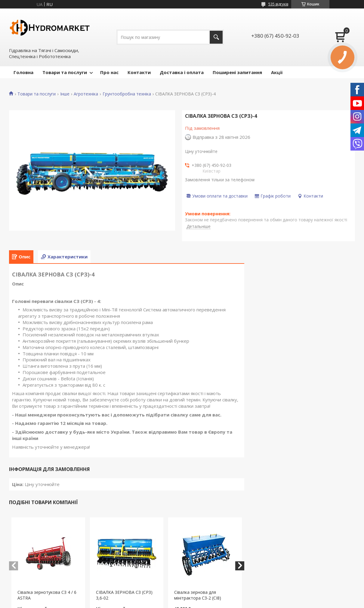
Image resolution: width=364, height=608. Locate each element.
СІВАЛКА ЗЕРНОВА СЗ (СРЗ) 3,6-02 (124, 595)
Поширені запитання (237, 72)
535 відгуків (278, 4)
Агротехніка (86, 94)
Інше (65, 94)
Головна (23, 72)
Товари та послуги (65, 72)
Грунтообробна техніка (127, 94)
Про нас (109, 72)
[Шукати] (216, 37)
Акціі (277, 72)
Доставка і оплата (182, 72)
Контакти (139, 72)
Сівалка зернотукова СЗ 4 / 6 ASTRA (47, 595)
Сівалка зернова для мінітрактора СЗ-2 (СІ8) (198, 595)
